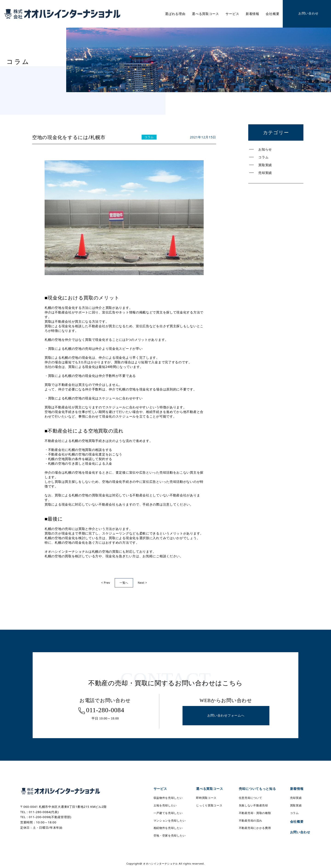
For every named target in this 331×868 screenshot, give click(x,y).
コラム (263, 157)
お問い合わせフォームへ (226, 716)
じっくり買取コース (209, 805)
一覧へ (124, 583)
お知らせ (265, 149)
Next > (142, 583)
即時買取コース (206, 798)
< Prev (106, 583)
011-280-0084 (105, 710)
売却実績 (265, 173)
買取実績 (265, 165)
